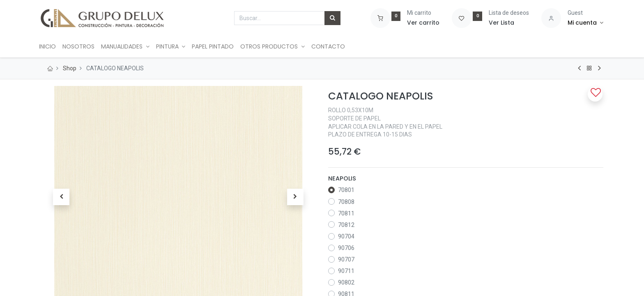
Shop (70, 68)
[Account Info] (585, 23)
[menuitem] (52, 47)
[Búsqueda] (332, 18)
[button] (61, 197)
